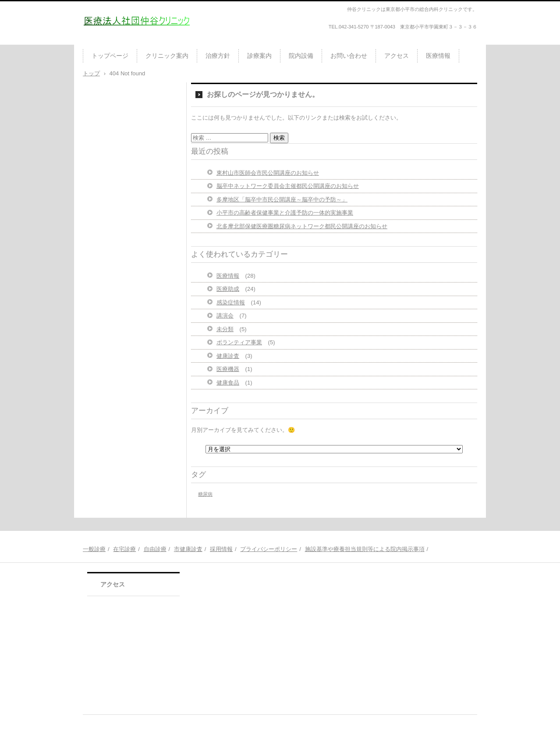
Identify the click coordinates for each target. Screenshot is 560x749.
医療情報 (438, 56)
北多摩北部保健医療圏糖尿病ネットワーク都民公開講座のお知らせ (302, 226)
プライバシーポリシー (269, 549)
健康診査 (228, 356)
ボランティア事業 (239, 342)
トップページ (110, 56)
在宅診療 (124, 549)
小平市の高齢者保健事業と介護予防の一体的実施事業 (285, 213)
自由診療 (155, 549)
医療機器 (228, 369)
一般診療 (94, 549)
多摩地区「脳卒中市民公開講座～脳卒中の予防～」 (282, 200)
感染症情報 (231, 302)
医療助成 (228, 289)
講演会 (225, 316)
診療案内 (259, 56)
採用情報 (221, 549)
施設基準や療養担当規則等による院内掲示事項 (365, 549)
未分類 (225, 329)
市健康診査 (188, 549)
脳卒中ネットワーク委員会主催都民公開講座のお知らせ (288, 186)
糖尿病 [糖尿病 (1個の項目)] (205, 494)
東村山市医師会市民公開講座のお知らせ (268, 173)
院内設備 (301, 56)
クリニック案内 (167, 56)
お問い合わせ (349, 56)
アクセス (397, 56)
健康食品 (228, 383)
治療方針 (218, 56)
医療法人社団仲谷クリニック (134, 41)
